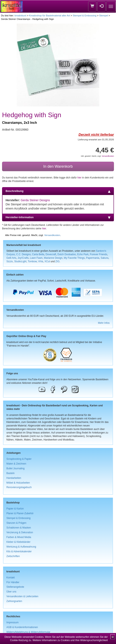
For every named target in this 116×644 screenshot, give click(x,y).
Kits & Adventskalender (19, 551)
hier (79, 178)
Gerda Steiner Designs (35, 200)
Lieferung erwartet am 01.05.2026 (96, 139)
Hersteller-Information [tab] (58, 217)
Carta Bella (38, 254)
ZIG (57, 261)
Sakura (104, 258)
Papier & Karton (15, 509)
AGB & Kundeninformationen (22, 627)
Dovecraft (51, 254)
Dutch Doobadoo (67, 254)
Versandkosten (108, 156)
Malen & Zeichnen (16, 464)
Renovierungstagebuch (19, 487)
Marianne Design (53, 258)
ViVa (41, 261)
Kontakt (11, 578)
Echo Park (83, 254)
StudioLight (20, 261)
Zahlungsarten (14, 601)
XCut (47, 261)
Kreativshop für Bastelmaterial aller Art (50, 15)
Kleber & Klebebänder (18, 542)
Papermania (93, 258)
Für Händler (13, 582)
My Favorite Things (74, 258)
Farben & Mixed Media (19, 537)
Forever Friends (99, 254)
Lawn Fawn (36, 258)
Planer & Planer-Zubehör (20, 513)
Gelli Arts (11, 258)
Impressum (12, 622)
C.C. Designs (24, 254)
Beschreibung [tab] (58, 191)
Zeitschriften (13, 556)
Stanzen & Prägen (16, 523)
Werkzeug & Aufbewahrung (21, 547)
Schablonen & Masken (19, 528)
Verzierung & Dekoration (20, 532)
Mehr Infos (104, 323)
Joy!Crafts (23, 258)
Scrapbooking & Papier (19, 459)
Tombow (32, 261)
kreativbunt (20, 15)
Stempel (104, 15)
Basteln (11, 473)
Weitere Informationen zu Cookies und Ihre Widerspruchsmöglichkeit (70, 640)
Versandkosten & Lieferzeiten (22, 596)
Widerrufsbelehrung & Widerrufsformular (28, 632)
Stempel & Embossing (85, 15)
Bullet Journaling (15, 468)
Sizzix (10, 261)
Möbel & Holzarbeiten (18, 483)
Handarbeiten (14, 478)
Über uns (11, 592)
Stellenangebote (15, 587)
